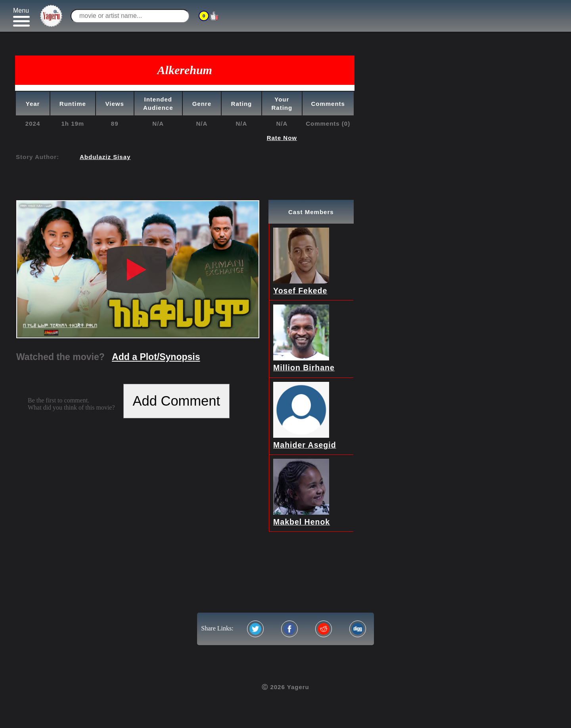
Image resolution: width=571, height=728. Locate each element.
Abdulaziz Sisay (105, 157)
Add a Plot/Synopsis (156, 357)
